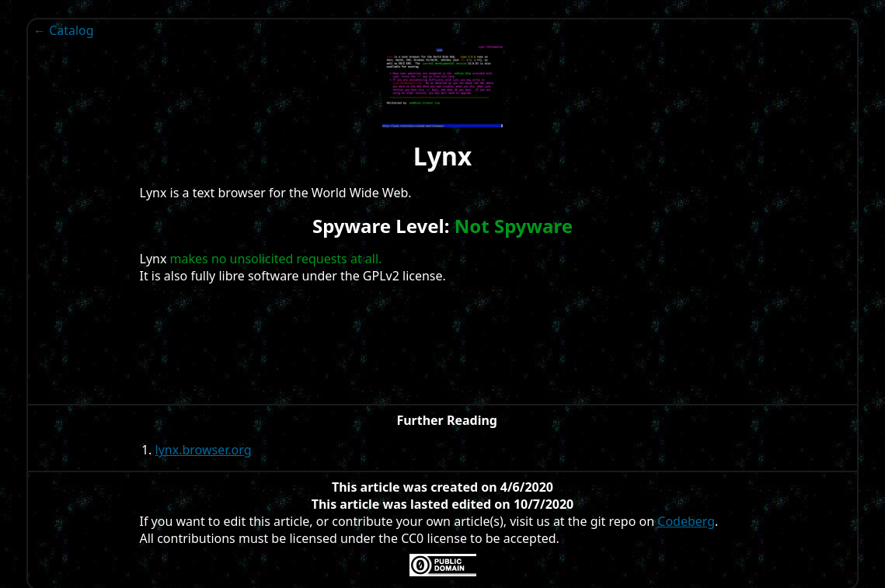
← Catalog (64, 30)
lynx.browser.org (204, 450)
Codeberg (686, 521)
